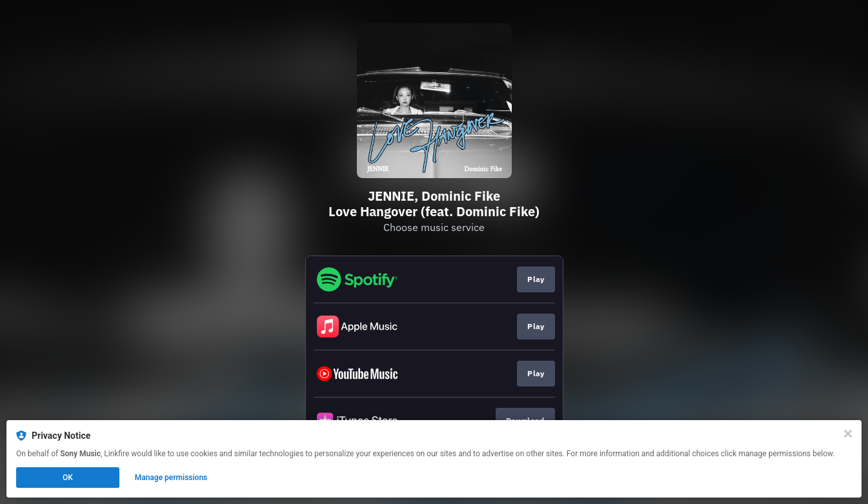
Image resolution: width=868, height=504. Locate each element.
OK (68, 478)
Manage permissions (171, 478)
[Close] (848, 434)
